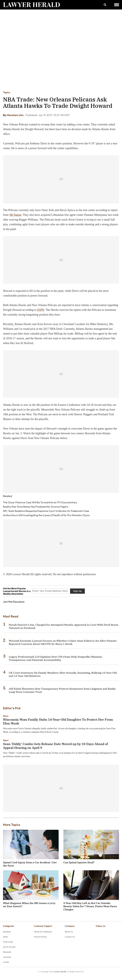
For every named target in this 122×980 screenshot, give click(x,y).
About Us (69, 932)
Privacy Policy (40, 937)
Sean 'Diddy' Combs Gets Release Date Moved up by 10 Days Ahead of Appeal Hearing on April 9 (55, 746)
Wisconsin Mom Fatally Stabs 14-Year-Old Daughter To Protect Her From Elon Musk (58, 721)
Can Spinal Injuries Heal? (79, 862)
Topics (7, 92)
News (6, 716)
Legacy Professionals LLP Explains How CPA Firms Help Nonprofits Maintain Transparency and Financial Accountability (55, 658)
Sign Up (77, 591)
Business (7, 952)
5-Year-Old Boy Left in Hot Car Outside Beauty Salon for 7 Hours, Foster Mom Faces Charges (90, 906)
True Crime (8, 942)
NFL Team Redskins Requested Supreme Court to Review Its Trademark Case (46, 511)
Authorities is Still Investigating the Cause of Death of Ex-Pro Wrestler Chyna (46, 515)
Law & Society (9, 947)
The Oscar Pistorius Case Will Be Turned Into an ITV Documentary (40, 502)
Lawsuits (7, 957)
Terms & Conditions (43, 932)
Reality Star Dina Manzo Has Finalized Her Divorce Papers (36, 507)
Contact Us (70, 937)
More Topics (12, 825)
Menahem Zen (15, 115)
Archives (7, 932)
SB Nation (15, 215)
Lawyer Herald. (60, 972)
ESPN (41, 310)
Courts (6, 962)
